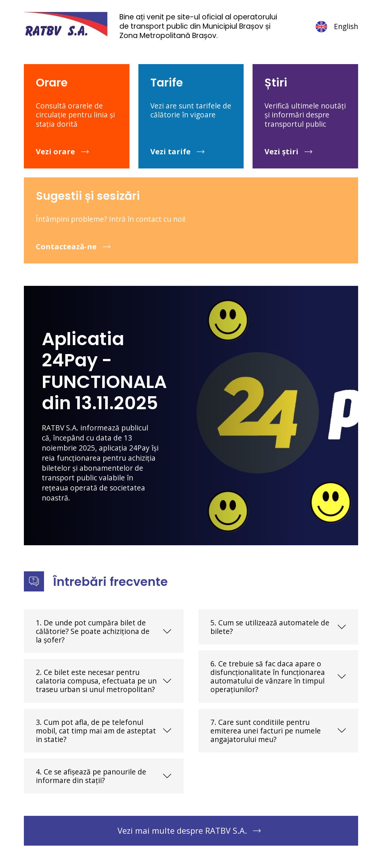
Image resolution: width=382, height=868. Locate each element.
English (336, 27)
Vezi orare (55, 151)
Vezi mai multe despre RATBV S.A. (182, 830)
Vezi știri (281, 151)
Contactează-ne (66, 247)
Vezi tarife (170, 151)
